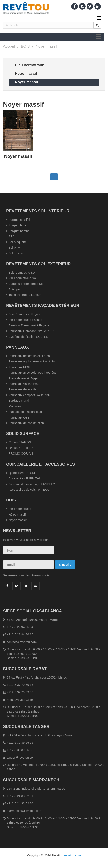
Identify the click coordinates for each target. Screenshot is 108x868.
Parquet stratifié (19, 220)
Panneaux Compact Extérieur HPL (32, 331)
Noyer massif (46, 46)
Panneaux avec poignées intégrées (32, 373)
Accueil (9, 46)
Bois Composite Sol (22, 272)
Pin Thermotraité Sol (22, 278)
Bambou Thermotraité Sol (26, 284)
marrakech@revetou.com (24, 811)
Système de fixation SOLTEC (28, 337)
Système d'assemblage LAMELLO (32, 484)
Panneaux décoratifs (23, 389)
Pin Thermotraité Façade (25, 320)
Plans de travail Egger (24, 378)
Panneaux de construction (26, 423)
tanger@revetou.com (21, 757)
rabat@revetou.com (20, 700)
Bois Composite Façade (25, 314)
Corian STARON (20, 442)
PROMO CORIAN (21, 453)
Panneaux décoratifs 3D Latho (29, 356)
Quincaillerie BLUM (22, 473)
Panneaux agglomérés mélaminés (32, 361)
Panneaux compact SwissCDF (29, 395)
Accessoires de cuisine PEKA (29, 490)
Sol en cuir (16, 253)
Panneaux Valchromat (23, 384)
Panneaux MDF (19, 367)
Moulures (15, 406)
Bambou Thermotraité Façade (29, 325)
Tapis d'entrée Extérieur (25, 295)
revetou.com (73, 855)
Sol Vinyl (14, 248)
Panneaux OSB (19, 417)
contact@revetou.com (22, 642)
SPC (12, 236)
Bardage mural (19, 401)
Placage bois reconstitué (25, 412)
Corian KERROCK (21, 448)
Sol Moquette (18, 242)
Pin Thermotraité (20, 509)
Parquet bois (17, 225)
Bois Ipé (14, 289)
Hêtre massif (17, 514)
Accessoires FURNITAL (25, 478)
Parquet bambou (20, 231)
